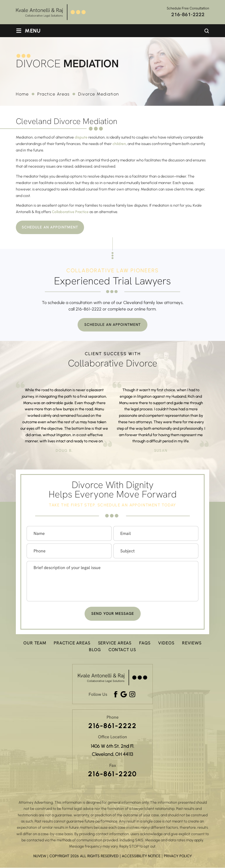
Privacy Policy (178, 856)
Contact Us (122, 650)
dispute (81, 137)
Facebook (116, 695)
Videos (166, 643)
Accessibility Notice (142, 856)
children (119, 144)
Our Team (35, 643)
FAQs (145, 643)
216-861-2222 (188, 14)
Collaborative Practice (70, 212)
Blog (95, 650)
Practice (72, 643)
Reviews (192, 643)
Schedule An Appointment (51, 227)
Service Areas (115, 643)
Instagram (133, 695)
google (124, 695)
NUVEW (40, 856)
